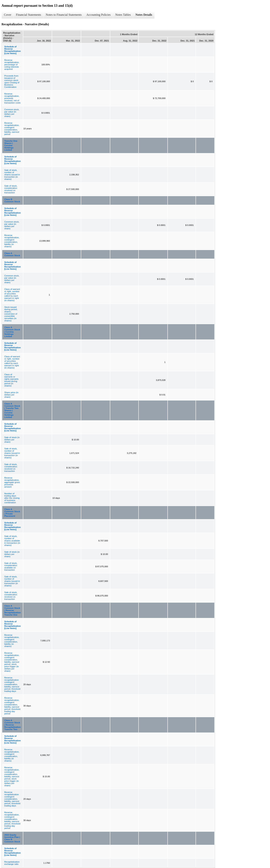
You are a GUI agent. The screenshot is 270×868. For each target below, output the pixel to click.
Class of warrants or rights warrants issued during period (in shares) (11, 380)
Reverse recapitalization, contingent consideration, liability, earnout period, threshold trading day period (12, 706)
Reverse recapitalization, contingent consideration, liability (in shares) (12, 241)
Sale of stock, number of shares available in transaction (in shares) (12, 541)
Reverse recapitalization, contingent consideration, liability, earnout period (12, 129)
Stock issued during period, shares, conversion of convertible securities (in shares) (11, 314)
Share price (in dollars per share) (11, 395)
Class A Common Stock (12, 254)
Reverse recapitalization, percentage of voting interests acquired (12, 65)
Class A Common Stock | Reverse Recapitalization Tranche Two (13, 725)
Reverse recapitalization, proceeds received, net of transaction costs (12, 98)
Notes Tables (123, 15)
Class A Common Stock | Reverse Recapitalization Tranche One (13, 610)
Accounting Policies (98, 15)
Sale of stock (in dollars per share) (12, 440)
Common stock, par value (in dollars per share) (12, 113)
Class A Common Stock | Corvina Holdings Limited (12, 332)
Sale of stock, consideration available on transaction (11, 567)
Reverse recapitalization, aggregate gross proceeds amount (12, 482)
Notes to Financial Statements (64, 15)
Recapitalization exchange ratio (12, 863)
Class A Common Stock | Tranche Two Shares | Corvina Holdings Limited (12, 410)
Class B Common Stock (12, 200)
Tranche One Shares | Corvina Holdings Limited (11, 145)
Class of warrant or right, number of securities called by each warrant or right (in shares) (12, 295)
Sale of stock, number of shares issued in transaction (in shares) (12, 175)
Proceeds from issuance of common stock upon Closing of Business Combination (12, 81)
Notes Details (144, 15)
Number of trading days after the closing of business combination (12, 498)
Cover (8, 15)
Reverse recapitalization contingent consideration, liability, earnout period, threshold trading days (12, 684)
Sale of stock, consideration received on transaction (11, 189)
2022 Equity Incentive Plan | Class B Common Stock (12, 838)
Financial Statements (28, 15)
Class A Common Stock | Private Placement (12, 513)
